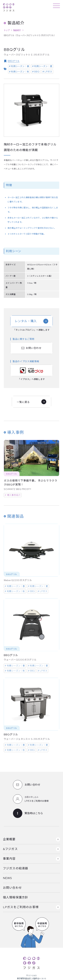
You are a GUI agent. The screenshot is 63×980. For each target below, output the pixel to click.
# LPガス (47, 72)
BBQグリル (14, 61)
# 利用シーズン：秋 (19, 72)
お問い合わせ (12, 888)
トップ (7, 30)
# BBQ (36, 72)
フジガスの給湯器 (16, 868)
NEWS (8, 878)
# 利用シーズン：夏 (42, 66)
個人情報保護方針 (16, 897)
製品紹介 (17, 30)
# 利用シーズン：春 (19, 66)
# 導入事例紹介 (13, 495)
